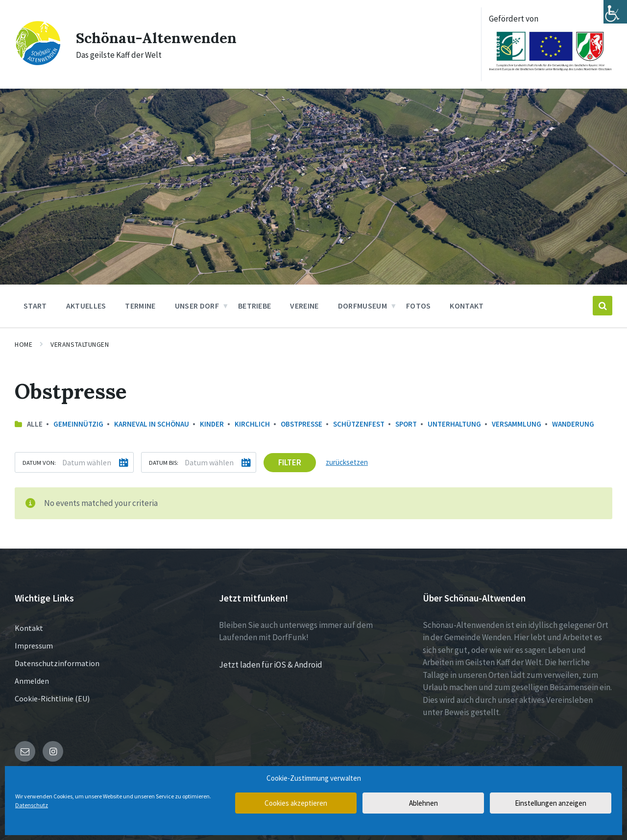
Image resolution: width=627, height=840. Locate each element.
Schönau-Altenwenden (157, 38)
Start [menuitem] (35, 306)
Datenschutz (32, 805)
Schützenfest (359, 424)
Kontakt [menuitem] (467, 306)
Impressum (34, 646)
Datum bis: (164, 462)
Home (24, 344)
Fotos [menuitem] (419, 306)
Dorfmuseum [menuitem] (362, 306)
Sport (406, 424)
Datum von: (39, 462)
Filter (290, 462)
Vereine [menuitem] (304, 306)
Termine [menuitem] (140, 306)
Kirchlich (252, 424)
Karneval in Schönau (152, 424)
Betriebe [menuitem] (255, 306)
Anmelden (32, 681)
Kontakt (29, 628)
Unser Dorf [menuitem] (197, 306)
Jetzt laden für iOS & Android (271, 665)
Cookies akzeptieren (296, 803)
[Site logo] (38, 63)
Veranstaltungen (80, 344)
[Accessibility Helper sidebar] (615, 12)
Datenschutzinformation (57, 663)
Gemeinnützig (78, 424)
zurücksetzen (347, 462)
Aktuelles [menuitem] (86, 306)
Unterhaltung (454, 424)
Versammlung (517, 424)
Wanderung (573, 424)
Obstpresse (301, 424)
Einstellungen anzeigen (551, 803)
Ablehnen (423, 803)
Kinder (212, 424)
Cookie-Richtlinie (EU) (52, 698)
